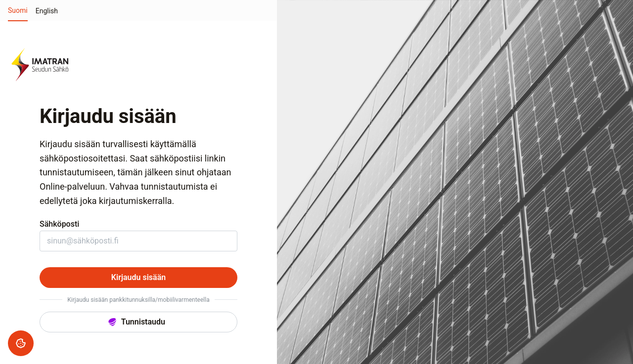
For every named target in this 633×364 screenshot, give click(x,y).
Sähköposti (59, 224)
